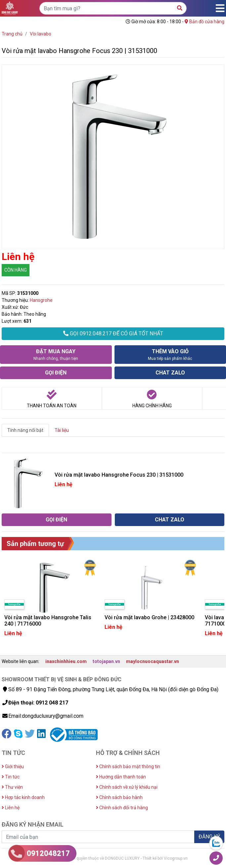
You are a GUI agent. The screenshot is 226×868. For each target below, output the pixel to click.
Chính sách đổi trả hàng (122, 808)
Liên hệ (11, 808)
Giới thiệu (13, 767)
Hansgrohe (41, 300)
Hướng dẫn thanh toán (121, 777)
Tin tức (11, 777)
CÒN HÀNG (16, 270)
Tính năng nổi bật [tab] (25, 430)
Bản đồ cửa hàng (204, 22)
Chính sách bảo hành (119, 797)
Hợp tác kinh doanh (23, 797)
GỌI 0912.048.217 (113, 334)
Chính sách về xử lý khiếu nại (127, 787)
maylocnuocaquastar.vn (153, 661)
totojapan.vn (106, 661)
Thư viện (12, 787)
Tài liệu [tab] (62, 430)
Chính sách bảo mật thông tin (128, 767)
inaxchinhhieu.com (66, 661)
